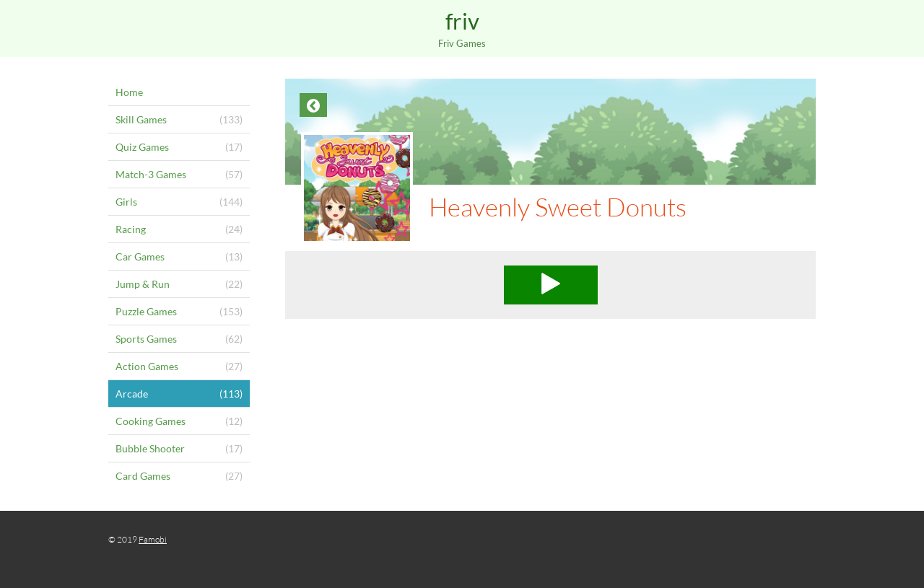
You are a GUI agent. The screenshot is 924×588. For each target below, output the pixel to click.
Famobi (153, 539)
